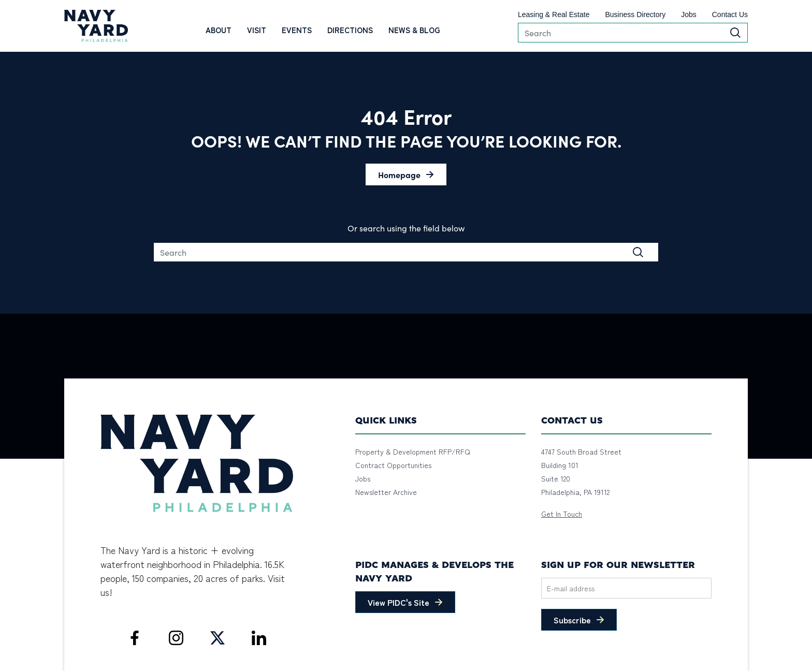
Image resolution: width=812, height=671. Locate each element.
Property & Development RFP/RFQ (413, 451)
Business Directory (635, 14)
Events (297, 30)
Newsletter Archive (386, 492)
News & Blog (414, 30)
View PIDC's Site (398, 602)
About (219, 30)
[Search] (633, 33)
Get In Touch (562, 514)
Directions (350, 30)
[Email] (626, 588)
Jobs (689, 14)
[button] (406, 174)
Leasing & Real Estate (554, 14)
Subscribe (572, 620)
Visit (257, 30)
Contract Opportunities (393, 465)
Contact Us (730, 14)
